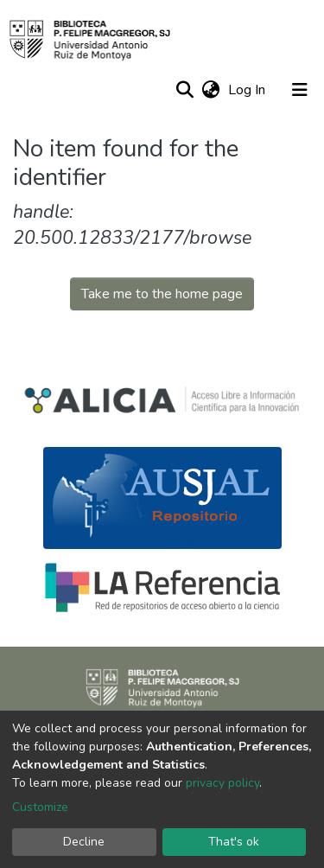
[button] (210, 90)
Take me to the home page (162, 294)
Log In (248, 90)
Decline (84, 842)
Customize (40, 807)
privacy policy (222, 783)
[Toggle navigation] (300, 90)
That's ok (234, 842)
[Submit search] (184, 90)
